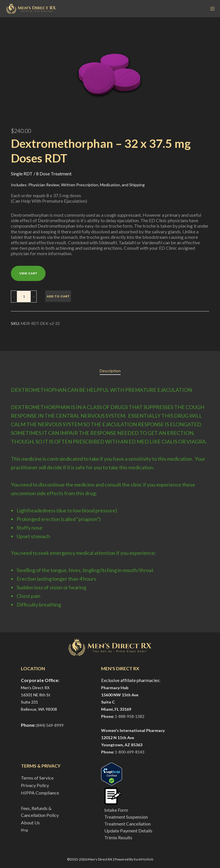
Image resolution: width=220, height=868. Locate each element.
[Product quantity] (24, 297)
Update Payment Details (128, 831)
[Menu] (211, 9)
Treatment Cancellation (127, 824)
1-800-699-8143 (130, 752)
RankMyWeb (144, 859)
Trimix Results (118, 837)
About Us (30, 823)
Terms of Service (37, 778)
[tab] (110, 371)
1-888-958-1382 (130, 716)
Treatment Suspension (126, 817)
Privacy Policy (35, 785)
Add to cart (58, 296)
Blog (24, 830)
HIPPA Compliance (40, 793)
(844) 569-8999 (50, 725)
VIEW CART (28, 273)
